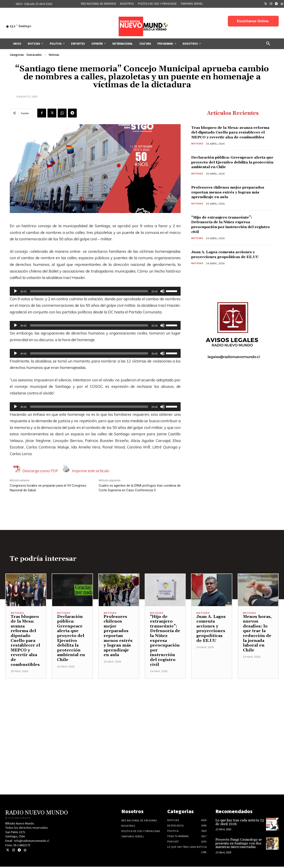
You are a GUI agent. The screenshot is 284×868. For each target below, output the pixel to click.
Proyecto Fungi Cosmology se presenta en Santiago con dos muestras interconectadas (239, 845)
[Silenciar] (162, 291)
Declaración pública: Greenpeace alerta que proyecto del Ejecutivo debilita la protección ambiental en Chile (229, 170)
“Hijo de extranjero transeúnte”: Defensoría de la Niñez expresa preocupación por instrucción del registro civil (228, 235)
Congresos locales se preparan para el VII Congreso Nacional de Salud (48, 488)
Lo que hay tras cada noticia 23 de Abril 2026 (240, 824)
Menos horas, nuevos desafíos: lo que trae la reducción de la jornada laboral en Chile (257, 635)
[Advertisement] (142, 711)
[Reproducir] (16, 291)
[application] (95, 291)
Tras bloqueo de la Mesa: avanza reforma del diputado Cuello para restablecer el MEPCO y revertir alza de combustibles (230, 135)
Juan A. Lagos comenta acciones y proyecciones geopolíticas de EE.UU (230, 265)
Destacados (34, 55)
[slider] (89, 291)
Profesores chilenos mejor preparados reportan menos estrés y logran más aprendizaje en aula (231, 203)
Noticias (54, 55)
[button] (268, 44)
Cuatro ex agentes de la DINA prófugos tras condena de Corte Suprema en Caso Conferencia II (140, 488)
